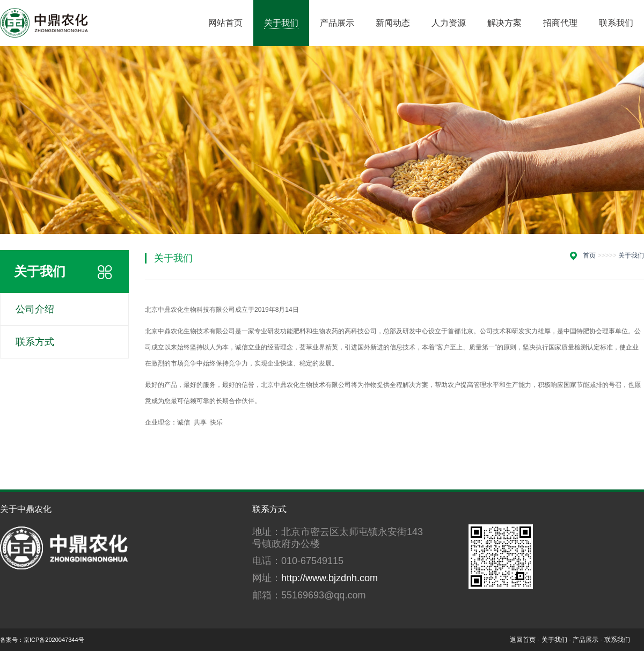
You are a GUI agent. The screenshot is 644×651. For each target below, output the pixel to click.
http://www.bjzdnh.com (330, 578)
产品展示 (586, 640)
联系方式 (35, 342)
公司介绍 (35, 309)
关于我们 (631, 255)
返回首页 (523, 640)
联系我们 (617, 640)
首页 (589, 255)
